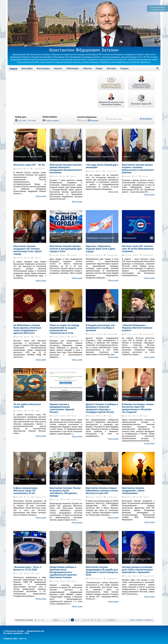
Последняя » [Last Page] (111, 620)
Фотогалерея (43, 68)
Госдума (125, 68)
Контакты (112, 68)
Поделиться (149, 620)
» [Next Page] (105, 620)
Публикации (72, 68)
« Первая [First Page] (55, 620)
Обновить (146, 119)
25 (95, 620)
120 (42, 620)
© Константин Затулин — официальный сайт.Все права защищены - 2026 (24, 632)
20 (91, 620)
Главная (13, 68)
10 (84, 620)
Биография (27, 68)
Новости (58, 68)
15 (88, 620)
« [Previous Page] (61, 620)
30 (99, 620)
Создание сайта (11, 639)
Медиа (99, 68)
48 (39, 620)
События (87, 68)
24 (35, 620)
